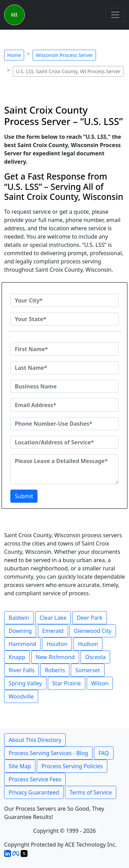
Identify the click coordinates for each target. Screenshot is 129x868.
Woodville (21, 696)
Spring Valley (25, 683)
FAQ (104, 753)
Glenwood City (93, 631)
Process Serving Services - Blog (48, 753)
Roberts (55, 670)
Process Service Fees (35, 779)
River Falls (21, 670)
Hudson (88, 644)
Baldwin (19, 618)
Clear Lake (53, 618)
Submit (24, 496)
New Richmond (55, 657)
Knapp (17, 657)
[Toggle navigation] (115, 15)
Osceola (95, 657)
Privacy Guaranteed (34, 792)
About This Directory (35, 740)
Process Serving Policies (72, 766)
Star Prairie (67, 683)
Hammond (22, 644)
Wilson (100, 683)
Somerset (88, 670)
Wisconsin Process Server (64, 55)
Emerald (53, 631)
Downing (20, 631)
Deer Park (89, 618)
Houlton (57, 644)
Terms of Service (91, 792)
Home (14, 55)
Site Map (20, 766)
